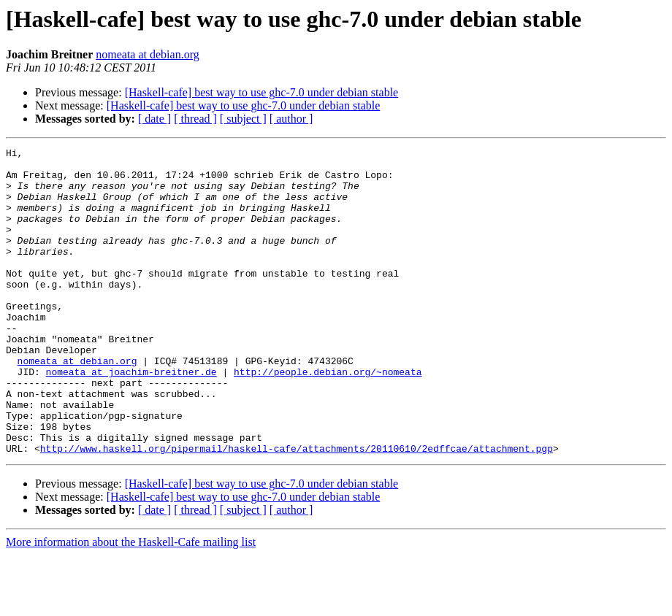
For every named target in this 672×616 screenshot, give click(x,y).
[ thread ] (195, 119)
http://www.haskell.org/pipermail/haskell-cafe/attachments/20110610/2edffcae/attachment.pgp (297, 509)
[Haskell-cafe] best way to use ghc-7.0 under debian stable (262, 92)
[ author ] (291, 119)
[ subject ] (243, 119)
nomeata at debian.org (147, 54)
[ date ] (154, 119)
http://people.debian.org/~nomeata (328, 417)
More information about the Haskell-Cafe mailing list (131, 603)
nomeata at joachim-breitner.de (131, 417)
